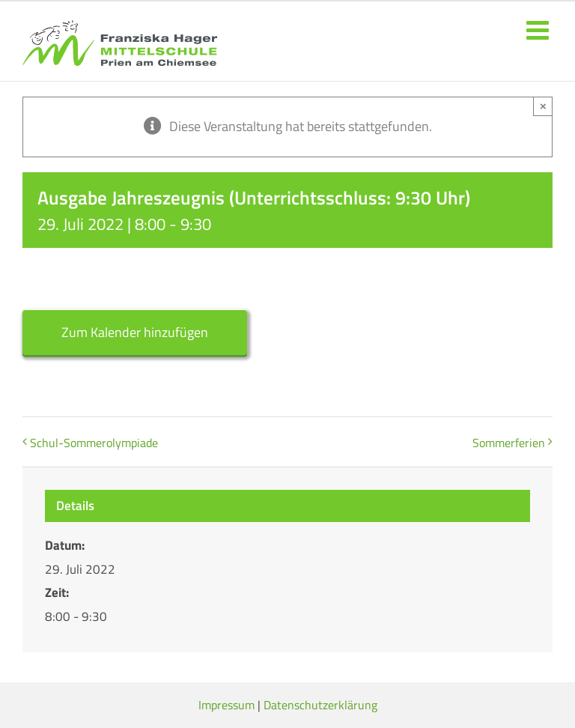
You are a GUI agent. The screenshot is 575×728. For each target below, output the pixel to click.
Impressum (226, 705)
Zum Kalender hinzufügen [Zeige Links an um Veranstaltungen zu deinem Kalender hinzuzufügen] (135, 332)
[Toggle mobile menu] (539, 30)
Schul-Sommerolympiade (94, 443)
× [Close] (543, 106)
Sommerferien (509, 443)
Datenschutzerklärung (320, 705)
